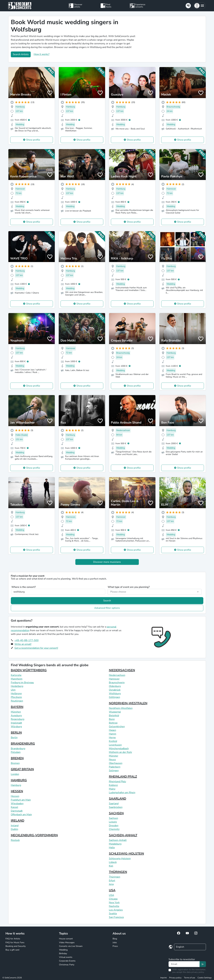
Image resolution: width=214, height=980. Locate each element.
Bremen (15, 763)
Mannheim (17, 679)
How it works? (42, 54)
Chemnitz (114, 829)
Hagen (112, 730)
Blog (115, 939)
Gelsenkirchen (117, 727)
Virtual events (66, 957)
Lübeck (113, 862)
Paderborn (115, 767)
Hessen (15, 796)
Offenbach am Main (21, 815)
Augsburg (16, 716)
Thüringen (115, 877)
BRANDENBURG (23, 744)
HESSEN (17, 791)
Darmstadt (17, 811)
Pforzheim (16, 697)
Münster (114, 756)
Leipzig (113, 822)
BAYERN (17, 707)
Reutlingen (17, 701)
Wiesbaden (17, 804)
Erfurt (112, 881)
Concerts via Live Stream (71, 946)
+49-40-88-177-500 (27, 640)
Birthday (63, 953)
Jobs (115, 942)
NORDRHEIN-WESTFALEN (128, 703)
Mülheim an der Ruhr (120, 752)
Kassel (14, 807)
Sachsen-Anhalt (118, 840)
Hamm (113, 734)
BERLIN (16, 733)
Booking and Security (16, 946)
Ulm (13, 690)
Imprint (164, 978)
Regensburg (18, 719)
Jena (111, 884)
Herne (112, 738)
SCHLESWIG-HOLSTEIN (126, 854)
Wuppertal (115, 712)
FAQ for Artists (13, 939)
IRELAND (18, 821)
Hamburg (16, 785)
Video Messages (67, 942)
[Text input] (184, 964)
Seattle (113, 914)
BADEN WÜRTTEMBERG (29, 670)
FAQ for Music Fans (15, 942)
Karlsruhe (16, 675)
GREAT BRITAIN (22, 769)
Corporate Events (67, 961)
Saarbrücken (116, 807)
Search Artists (21, 54)
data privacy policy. (195, 972)
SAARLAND (118, 799)
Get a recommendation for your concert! (36, 648)
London (15, 774)
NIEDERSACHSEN (122, 670)
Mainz (112, 789)
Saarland (114, 804)
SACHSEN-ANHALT (123, 835)
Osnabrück (115, 690)
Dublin (14, 829)
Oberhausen (116, 763)
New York (114, 903)
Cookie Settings (205, 978)
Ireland (15, 826)
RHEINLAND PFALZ (123, 777)
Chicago (113, 899)
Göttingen (114, 697)
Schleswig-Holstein (120, 859)
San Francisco (116, 917)
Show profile (33, 140)
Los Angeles (116, 910)
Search (107, 601)
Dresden (114, 826)
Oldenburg (115, 686)
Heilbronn (16, 694)
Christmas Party (67, 965)
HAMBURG (19, 780)
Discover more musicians (107, 562)
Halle (112, 848)
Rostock (15, 840)
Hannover (114, 679)
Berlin (14, 738)
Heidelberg (17, 686)
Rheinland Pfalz (117, 782)
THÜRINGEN (118, 872)
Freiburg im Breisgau (22, 683)
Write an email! (23, 644)
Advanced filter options (107, 608)
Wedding (63, 950)
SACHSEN (116, 813)
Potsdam (16, 752)
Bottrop (113, 723)
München (16, 712)
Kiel (111, 866)
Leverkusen (115, 745)
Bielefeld (114, 716)
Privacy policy (175, 978)
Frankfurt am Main (21, 800)
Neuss (112, 760)
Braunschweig (117, 683)
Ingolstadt (16, 723)
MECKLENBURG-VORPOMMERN (34, 835)
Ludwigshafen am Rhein (122, 793)
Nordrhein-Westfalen (121, 708)
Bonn (112, 719)
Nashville (114, 906)
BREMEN (17, 758)
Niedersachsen (117, 675)
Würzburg (16, 727)
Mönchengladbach (119, 749)
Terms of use (190, 978)
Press (115, 946)
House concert (66, 939)
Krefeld (113, 741)
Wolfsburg (115, 694)
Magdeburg (115, 844)
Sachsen (113, 818)
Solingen (114, 771)
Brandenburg (18, 749)
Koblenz (113, 785)
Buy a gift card (12, 950)
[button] (199, 6)
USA (112, 890)
